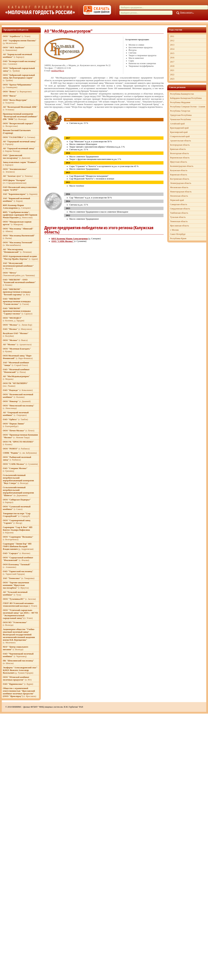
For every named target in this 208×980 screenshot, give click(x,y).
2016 (172, 58)
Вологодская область (179, 153)
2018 (172, 66)
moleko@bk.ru (58, 71)
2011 (172, 36)
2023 (172, 79)
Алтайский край (177, 124)
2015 (172, 53)
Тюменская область (179, 221)
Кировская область (179, 175)
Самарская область (179, 204)
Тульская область (178, 217)
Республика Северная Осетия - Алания (188, 107)
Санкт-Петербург (178, 234)
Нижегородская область (181, 192)
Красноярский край (179, 132)
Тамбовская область (179, 213)
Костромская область (180, 179)
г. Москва (174, 230)
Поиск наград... (187, 12)
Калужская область (179, 170)
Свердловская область (180, 209)
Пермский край (177, 200)
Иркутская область (179, 162)
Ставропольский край (180, 136)
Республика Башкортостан (182, 94)
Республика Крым (178, 238)
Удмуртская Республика (181, 115)
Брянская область (178, 149)
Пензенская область (179, 196)
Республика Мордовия (180, 102)
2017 (172, 62)
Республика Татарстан (180, 111)
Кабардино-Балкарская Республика (186, 98)
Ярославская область (180, 226)
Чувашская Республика (181, 119)
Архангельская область (181, 141)
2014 (172, 49)
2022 (172, 75)
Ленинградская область (181, 183)
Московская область (179, 187)
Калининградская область (182, 166)
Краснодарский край (179, 128)
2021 (172, 70)
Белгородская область (180, 145)
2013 (172, 45)
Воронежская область (180, 158)
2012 (172, 41)
